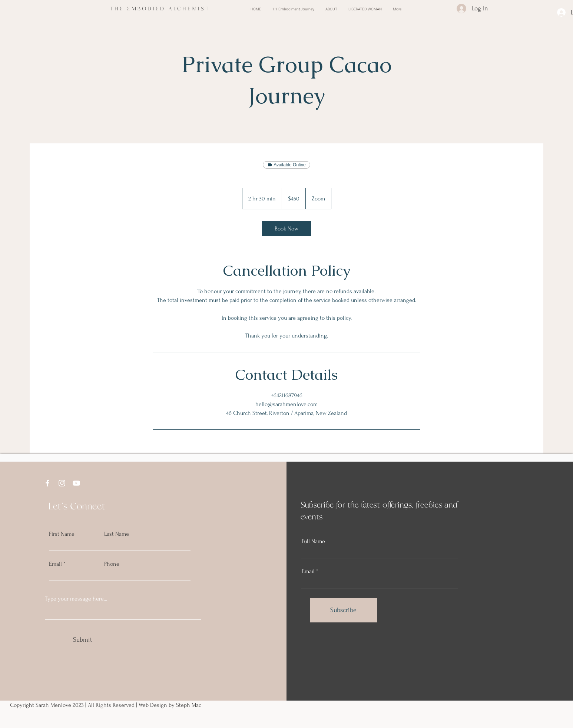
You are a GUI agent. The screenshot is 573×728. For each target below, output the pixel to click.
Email (55, 564)
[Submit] (82, 640)
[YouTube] (76, 483)
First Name (62, 534)
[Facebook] (47, 483)
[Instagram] (62, 483)
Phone (112, 564)
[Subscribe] (343, 610)
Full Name (313, 541)
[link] (286, 229)
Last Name (117, 534)
